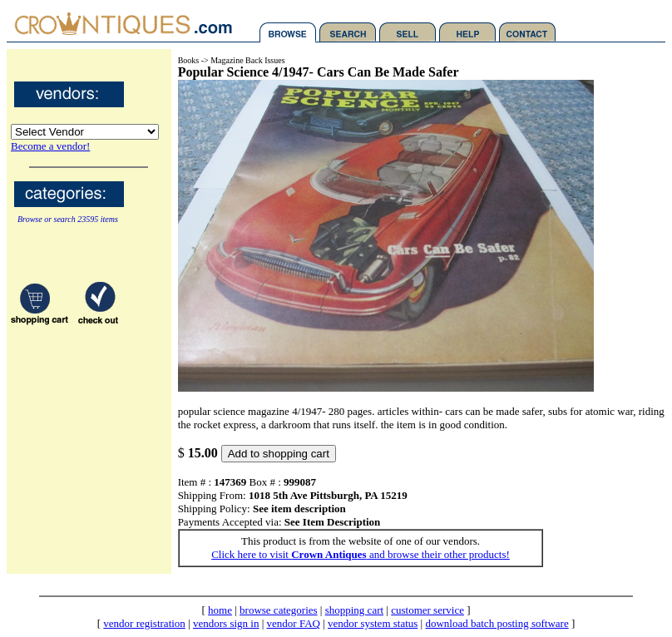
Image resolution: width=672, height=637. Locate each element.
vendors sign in (226, 623)
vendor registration (144, 623)
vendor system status (373, 623)
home (220, 610)
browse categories (279, 610)
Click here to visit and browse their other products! (361, 554)
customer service (427, 610)
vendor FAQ (294, 623)
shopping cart (354, 610)
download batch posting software (497, 623)
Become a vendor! (50, 146)
